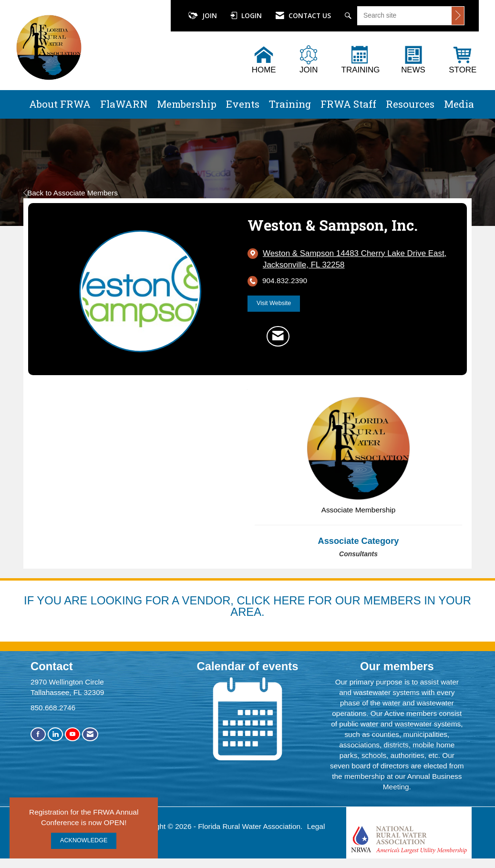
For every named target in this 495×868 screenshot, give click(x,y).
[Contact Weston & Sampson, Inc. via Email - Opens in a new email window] (278, 336)
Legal (316, 826)
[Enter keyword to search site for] (405, 15)
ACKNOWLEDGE (84, 840)
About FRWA (60, 104)
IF (30, 600)
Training (290, 104)
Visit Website (274, 303)
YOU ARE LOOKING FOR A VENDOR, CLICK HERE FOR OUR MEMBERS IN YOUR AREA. (254, 606)
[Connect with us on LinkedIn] (55, 734)
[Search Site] (349, 16)
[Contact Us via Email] (90, 734)
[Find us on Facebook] (38, 734)
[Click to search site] (458, 16)
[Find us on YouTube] (72, 734)
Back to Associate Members (71, 193)
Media (459, 104)
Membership (187, 104)
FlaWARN (124, 104)
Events (243, 104)
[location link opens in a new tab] (358, 259)
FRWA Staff (348, 104)
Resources (410, 104)
